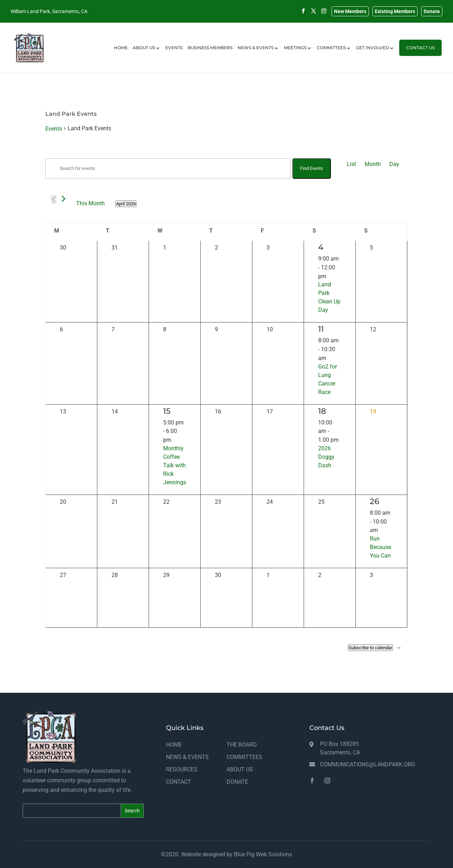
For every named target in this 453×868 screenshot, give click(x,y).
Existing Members (395, 11)
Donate (432, 11)
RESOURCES (182, 769)
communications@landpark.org (368, 764)
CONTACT (179, 782)
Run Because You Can (380, 547)
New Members (350, 11)
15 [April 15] (167, 411)
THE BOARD (242, 745)
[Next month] (64, 199)
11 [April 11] (321, 329)
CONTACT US (420, 56)
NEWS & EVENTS (256, 56)
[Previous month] (54, 199)
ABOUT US (144, 56)
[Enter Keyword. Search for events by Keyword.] (168, 168)
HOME (121, 56)
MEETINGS (295, 56)
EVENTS (174, 56)
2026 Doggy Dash (326, 457)
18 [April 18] (322, 411)
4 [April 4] (321, 247)
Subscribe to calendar (370, 648)
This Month (90, 203)
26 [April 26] (375, 501)
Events (54, 129)
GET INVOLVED (372, 56)
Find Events (312, 168)
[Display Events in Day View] (394, 164)
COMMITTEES (331, 56)
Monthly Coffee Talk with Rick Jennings (175, 465)
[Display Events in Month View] (373, 164)
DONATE (237, 782)
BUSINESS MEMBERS (210, 56)
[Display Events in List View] (351, 164)
